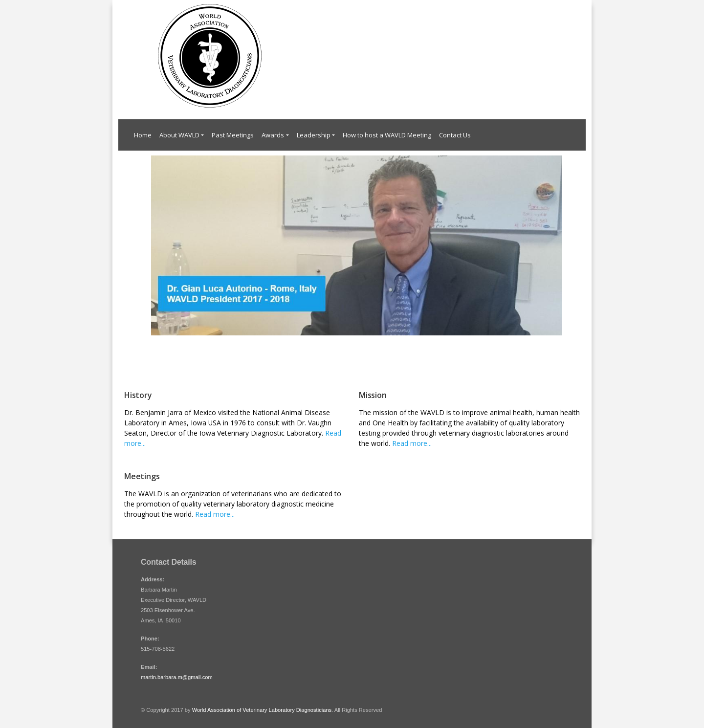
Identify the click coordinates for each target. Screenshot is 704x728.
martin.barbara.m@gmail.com (177, 677)
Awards (273, 135)
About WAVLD (179, 135)
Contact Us (455, 135)
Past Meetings (233, 135)
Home (143, 135)
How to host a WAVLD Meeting (387, 135)
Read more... (412, 443)
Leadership (314, 135)
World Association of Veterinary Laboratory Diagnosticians (262, 710)
